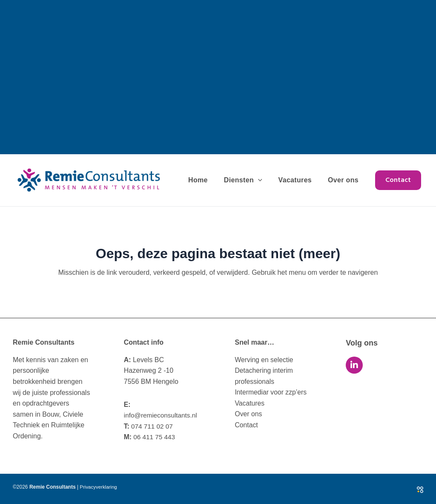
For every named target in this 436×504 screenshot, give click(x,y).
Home (207, 180)
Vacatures (299, 180)
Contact (247, 425)
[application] (264, 180)
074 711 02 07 (149, 426)
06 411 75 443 (151, 437)
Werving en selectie (265, 360)
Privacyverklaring (99, 487)
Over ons (344, 180)
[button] (398, 180)
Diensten (250, 180)
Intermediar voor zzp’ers (272, 393)
